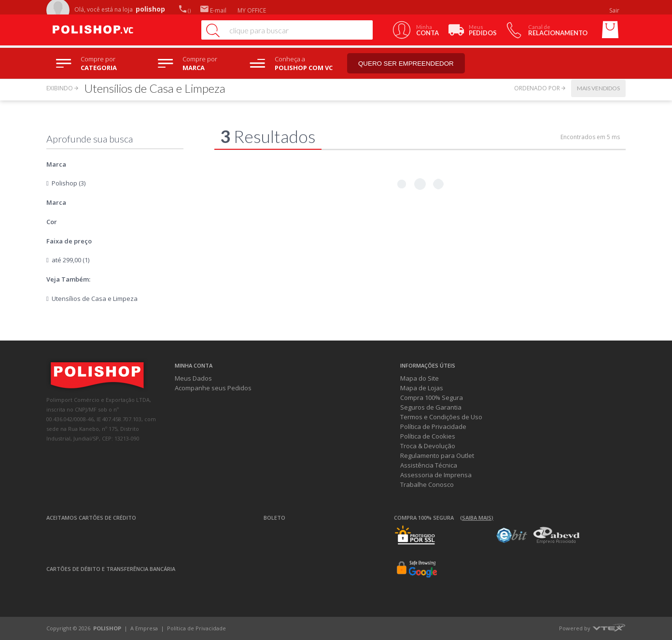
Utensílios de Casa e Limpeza (95, 299)
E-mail (213, 10)
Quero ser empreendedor (406, 64)
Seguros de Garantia (431, 407)
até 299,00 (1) (70, 260)
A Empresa (144, 628)
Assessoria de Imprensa (436, 475)
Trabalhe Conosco (427, 484)
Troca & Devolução (428, 446)
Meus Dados (193, 378)
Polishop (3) (69, 183)
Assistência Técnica (429, 465)
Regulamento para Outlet (437, 455)
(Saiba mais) (477, 518)
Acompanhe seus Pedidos (213, 388)
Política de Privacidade (433, 427)
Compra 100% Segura (432, 398)
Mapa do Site (420, 378)
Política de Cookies (428, 436)
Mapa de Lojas (422, 388)
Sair (615, 10)
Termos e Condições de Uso (441, 417)
